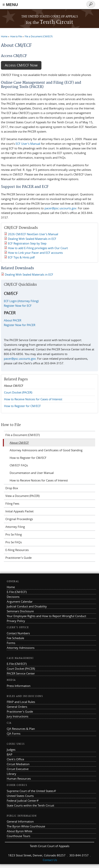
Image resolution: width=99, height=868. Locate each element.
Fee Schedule (15, 638)
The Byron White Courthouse (26, 826)
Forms (11, 643)
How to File (16, 36)
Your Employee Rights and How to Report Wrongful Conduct (46, 616)
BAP (10, 754)
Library (11, 774)
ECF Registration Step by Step (27, 243)
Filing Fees (12, 503)
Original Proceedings (19, 519)
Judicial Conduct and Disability (27, 606)
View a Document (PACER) (22, 496)
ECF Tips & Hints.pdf (21, 257)
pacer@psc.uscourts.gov (60, 208)
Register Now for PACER (20, 325)
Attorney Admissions (21, 648)
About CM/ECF (14, 386)
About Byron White (19, 831)
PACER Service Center (21, 673)
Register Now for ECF (18, 306)
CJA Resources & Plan (21, 729)
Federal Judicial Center (23, 801)
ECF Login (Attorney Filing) (21, 301)
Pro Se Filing (14, 534)
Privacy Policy (16, 621)
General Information (20, 821)
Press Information (19, 686)
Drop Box (12, 488)
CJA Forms (14, 733)
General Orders (17, 707)
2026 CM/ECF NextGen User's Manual (33, 234)
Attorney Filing (15, 527)
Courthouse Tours (18, 836)
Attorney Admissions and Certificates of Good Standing (46, 450)
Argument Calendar (20, 601)
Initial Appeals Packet (19, 511)
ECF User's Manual (28, 144)
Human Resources (19, 779)
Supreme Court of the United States (31, 791)
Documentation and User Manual (32, 473)
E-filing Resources (17, 550)
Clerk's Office (15, 759)
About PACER (13, 320)
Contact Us (50, 860)
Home (4, 36)
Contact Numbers (18, 633)
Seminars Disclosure (20, 611)
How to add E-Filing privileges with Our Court (38, 248)
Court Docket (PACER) (18, 392)
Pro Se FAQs (14, 542)
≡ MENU (10, 5)
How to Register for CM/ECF (22, 406)
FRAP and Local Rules (21, 702)
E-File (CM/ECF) (17, 592)
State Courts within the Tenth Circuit (30, 805)
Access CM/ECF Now (21, 65)
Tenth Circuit (50, 22)
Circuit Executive (18, 769)
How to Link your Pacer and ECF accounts (35, 253)
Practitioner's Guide (18, 558)
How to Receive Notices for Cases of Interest (33, 399)
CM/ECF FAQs (19, 465)
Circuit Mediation (18, 764)
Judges (11, 750)
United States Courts (20, 796)
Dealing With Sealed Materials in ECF (32, 239)
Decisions (13, 597)
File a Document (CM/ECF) (39, 36)
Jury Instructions (18, 716)
